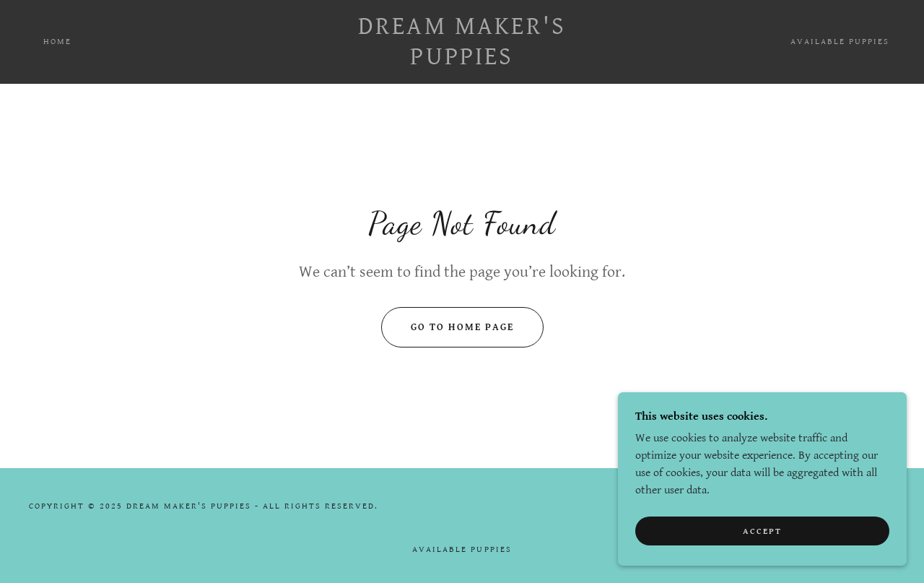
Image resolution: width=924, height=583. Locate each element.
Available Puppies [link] (840, 42)
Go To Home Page (462, 327)
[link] (462, 61)
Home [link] (57, 42)
